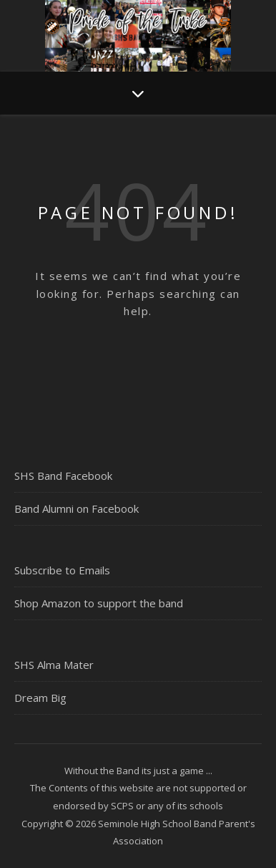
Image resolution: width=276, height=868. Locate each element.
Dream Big (40, 698)
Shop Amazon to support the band (99, 603)
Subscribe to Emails (62, 570)
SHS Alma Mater (54, 665)
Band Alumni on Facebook (77, 508)
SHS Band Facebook (63, 476)
